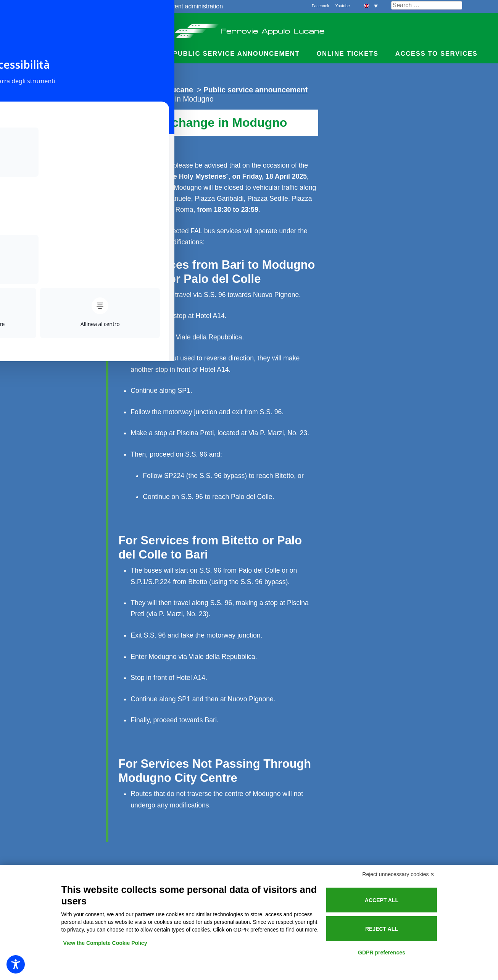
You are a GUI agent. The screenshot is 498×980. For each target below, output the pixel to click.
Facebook (321, 6)
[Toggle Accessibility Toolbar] (16, 964)
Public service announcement (236, 54)
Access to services (437, 54)
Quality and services (110, 6)
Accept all (382, 900)
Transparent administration (187, 6)
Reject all (382, 929)
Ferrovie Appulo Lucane (249, 29)
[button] (371, 6)
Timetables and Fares (65, 54)
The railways (53, 6)
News (145, 54)
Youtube (343, 6)
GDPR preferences (382, 953)
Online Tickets (347, 54)
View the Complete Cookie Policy (105, 943)
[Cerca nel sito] (427, 5)
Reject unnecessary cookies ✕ (398, 874)
